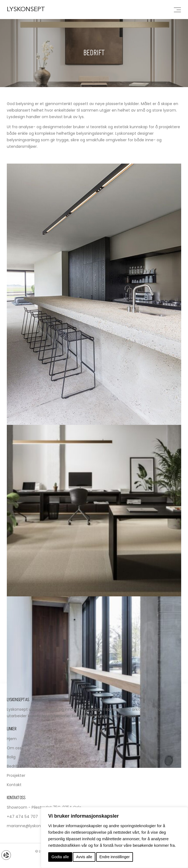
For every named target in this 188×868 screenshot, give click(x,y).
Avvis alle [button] (84, 857)
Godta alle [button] (60, 857)
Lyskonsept (26, 10)
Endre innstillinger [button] (115, 857)
